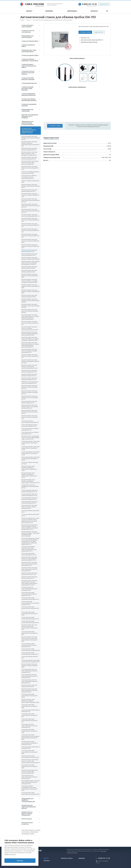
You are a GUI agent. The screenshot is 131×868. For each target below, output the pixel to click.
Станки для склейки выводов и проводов (28, 79)
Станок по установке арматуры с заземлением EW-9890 (30, 172)
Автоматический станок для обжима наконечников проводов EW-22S (31, 138)
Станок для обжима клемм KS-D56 (30, 657)
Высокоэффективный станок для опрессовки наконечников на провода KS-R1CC (30, 782)
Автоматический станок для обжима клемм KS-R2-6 (29, 686)
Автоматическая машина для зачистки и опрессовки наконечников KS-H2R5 (30, 772)
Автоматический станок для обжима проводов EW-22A (29, 375)
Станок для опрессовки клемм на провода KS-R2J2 (31, 748)
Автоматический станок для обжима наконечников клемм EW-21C (30, 412)
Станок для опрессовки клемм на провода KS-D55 (31, 711)
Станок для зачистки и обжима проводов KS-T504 (30, 433)
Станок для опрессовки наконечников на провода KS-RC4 (31, 650)
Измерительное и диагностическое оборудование (27, 814)
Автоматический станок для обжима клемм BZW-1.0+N (29, 574)
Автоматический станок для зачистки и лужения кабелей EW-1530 (30, 195)
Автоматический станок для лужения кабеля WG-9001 (29, 191)
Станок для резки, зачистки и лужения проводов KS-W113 (29, 498)
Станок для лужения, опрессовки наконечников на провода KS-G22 (31, 661)
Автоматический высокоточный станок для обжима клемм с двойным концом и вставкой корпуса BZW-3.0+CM (30, 520)
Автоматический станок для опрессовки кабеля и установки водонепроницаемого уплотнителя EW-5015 (30, 345)
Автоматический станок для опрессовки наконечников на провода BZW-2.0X (29, 564)
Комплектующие (27, 819)
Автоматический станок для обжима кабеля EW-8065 (29, 267)
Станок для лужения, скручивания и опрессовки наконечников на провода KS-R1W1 (30, 788)
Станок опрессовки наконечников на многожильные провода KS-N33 (30, 603)
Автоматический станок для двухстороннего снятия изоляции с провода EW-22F (29, 154)
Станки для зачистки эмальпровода (28, 31)
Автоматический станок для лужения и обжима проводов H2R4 (29, 666)
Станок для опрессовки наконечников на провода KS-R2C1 (30, 633)
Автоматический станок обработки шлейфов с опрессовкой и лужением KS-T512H (29, 475)
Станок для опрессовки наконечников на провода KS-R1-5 (30, 608)
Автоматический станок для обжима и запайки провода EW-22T (30, 356)
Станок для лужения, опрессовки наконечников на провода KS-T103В (30, 448)
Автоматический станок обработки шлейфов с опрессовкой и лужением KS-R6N (30, 701)
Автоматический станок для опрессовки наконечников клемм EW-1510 (31, 211)
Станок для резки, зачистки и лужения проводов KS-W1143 (29, 495)
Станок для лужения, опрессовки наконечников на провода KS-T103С (30, 443)
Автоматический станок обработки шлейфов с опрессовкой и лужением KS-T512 (31, 481)
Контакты (94, 11)
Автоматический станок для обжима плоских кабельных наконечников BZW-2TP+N (29, 559)
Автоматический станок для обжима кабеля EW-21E (29, 402)
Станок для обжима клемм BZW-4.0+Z (30, 511)
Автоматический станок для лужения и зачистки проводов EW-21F (30, 398)
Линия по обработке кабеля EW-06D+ (30, 181)
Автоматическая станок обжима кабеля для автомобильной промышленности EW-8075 (30, 263)
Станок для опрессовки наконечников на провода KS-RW (30, 793)
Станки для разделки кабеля (28, 46)
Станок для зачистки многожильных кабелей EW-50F (30, 422)
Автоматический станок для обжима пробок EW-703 (29, 251)
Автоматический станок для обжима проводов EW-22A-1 (29, 371)
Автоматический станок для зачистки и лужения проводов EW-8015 (30, 311)
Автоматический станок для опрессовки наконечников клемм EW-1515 (31, 206)
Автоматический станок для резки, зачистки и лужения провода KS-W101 (29, 507)
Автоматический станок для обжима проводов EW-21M (29, 379)
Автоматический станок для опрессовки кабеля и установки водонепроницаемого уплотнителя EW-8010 (30, 317)
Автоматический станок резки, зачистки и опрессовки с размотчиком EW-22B (30, 163)
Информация (72, 11)
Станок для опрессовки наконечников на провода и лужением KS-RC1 (29, 645)
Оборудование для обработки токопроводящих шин (28, 800)
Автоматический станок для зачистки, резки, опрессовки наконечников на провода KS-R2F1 (30, 639)
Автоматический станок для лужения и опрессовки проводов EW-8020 (30, 306)
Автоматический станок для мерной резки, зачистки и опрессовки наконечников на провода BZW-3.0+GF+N (29, 583)
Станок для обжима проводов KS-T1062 (30, 463)
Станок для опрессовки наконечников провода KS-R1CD (30, 622)
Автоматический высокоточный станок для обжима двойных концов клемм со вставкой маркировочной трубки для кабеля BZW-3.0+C (30, 541)
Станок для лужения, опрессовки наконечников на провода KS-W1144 (30, 459)
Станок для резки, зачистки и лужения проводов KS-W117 (29, 502)
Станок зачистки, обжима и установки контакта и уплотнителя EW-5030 (29, 177)
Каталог (30, 11)
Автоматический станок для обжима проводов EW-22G (29, 149)
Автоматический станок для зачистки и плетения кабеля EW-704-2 (30, 241)
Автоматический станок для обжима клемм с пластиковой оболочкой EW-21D (30, 407)
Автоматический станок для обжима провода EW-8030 (29, 296)
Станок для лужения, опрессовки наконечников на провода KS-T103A (30, 453)
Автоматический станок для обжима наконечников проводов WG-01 (31, 186)
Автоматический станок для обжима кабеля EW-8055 (29, 271)
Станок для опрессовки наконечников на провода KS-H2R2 (30, 766)
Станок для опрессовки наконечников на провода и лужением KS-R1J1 (29, 594)
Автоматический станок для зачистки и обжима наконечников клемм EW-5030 (30, 328)
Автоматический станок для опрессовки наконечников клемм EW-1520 (31, 200)
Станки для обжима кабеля (30, 41)
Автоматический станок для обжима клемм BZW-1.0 (29, 577)
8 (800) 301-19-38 (89, 4)
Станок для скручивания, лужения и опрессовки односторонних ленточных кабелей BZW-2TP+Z (29, 549)
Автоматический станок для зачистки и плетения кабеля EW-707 (30, 225)
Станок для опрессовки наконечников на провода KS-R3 (30, 757)
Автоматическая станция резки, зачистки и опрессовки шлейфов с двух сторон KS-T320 (30, 438)
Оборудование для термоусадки (27, 110)
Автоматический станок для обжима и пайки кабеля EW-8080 (30, 258)
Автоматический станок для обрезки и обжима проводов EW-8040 (31, 286)
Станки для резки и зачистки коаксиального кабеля (29, 66)
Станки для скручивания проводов (29, 105)
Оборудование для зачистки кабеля (27, 37)
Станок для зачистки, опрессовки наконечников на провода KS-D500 (29, 589)
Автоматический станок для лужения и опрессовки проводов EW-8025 (30, 301)
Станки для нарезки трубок (30, 55)
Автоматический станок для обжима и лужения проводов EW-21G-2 (29, 387)
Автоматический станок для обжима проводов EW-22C (29, 158)
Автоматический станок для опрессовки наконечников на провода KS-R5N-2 (29, 690)
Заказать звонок (104, 4)
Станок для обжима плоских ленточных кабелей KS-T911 (29, 425)
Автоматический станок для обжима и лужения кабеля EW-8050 (30, 276)
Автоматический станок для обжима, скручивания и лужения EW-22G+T (30, 361)
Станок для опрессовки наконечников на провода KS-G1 (30, 599)
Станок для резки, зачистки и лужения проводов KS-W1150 (29, 491)
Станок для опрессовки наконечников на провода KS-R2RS (30, 752)
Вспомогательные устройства (27, 823)
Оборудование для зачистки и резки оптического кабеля (28, 123)
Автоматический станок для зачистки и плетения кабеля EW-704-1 (30, 246)
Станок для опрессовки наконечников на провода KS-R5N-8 (30, 696)
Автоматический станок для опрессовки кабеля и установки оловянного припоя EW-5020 (30, 339)
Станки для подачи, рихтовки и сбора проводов (28, 88)
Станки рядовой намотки (29, 83)
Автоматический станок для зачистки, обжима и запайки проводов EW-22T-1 (29, 351)
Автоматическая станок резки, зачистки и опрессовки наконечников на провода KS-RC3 (31, 761)
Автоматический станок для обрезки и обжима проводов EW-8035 (31, 291)
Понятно (20, 861)
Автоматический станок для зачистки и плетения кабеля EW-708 (30, 220)
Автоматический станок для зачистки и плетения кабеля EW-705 (30, 236)
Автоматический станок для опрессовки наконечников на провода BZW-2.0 (29, 569)
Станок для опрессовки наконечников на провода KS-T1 (30, 653)
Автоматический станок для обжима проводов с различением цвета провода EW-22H (30, 144)
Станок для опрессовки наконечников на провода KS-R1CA (30, 614)
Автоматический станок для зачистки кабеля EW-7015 (29, 255)
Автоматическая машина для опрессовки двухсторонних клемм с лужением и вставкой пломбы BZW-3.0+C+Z (30, 527)
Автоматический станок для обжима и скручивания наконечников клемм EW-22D (29, 367)
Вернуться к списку (26, 841)
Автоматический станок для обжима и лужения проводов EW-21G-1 (29, 392)
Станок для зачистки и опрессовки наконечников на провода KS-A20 (29, 726)
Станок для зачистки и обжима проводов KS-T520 (30, 429)
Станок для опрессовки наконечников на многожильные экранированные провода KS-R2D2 (30, 737)
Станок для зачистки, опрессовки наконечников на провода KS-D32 (29, 777)
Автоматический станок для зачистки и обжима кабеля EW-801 (30, 323)
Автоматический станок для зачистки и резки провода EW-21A (30, 417)
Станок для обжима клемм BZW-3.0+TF (30, 515)
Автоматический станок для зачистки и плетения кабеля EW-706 (30, 230)
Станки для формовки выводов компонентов (29, 94)
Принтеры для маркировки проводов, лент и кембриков (30, 116)
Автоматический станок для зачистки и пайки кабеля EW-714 (30, 215)
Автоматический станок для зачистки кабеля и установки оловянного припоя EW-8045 (29, 281)
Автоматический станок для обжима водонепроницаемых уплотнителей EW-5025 (30, 334)
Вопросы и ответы (67, 858)
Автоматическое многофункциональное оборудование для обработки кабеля (29, 130)
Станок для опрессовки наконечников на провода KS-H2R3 (30, 706)
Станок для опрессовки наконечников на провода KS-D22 (30, 715)
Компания (50, 11)
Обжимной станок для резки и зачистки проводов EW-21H (30, 383)
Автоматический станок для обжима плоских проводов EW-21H (30, 168)
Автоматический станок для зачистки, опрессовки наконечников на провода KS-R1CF (30, 627)
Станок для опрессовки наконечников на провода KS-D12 (30, 720)
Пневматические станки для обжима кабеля (29, 51)
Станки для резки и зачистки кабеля (27, 26)
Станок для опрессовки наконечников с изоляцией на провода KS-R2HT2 (30, 743)
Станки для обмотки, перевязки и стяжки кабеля (30, 60)
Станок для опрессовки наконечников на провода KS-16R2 (30, 731)
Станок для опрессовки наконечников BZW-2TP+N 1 (29, 554)
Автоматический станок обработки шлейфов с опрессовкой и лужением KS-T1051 (29, 468)
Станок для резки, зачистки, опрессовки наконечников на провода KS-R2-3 (29, 671)
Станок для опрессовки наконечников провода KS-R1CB (30, 618)
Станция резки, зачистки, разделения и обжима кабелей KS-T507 (30, 486)
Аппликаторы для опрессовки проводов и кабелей (29, 807)
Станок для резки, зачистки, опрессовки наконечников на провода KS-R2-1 (29, 681)
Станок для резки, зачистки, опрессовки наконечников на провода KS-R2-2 (29, 676)
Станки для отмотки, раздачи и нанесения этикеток (28, 73)
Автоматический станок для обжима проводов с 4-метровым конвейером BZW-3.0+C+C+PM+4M (30, 534)
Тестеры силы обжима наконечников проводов (29, 100)
